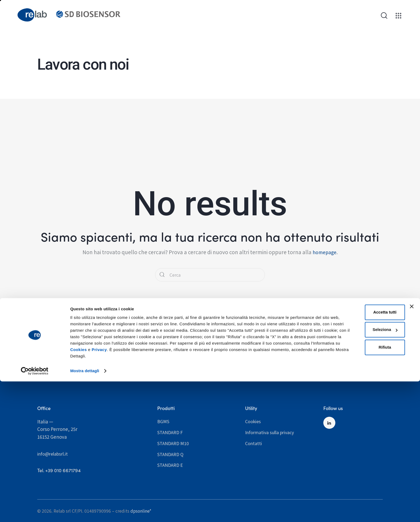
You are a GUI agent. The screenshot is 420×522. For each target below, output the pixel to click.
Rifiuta (360, 482)
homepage (324, 252)
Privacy (78, 491)
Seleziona (361, 465)
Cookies (292, 484)
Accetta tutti (360, 447)
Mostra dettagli (85, 511)
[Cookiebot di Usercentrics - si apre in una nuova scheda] (35, 512)
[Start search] (163, 275)
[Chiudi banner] (412, 441)
